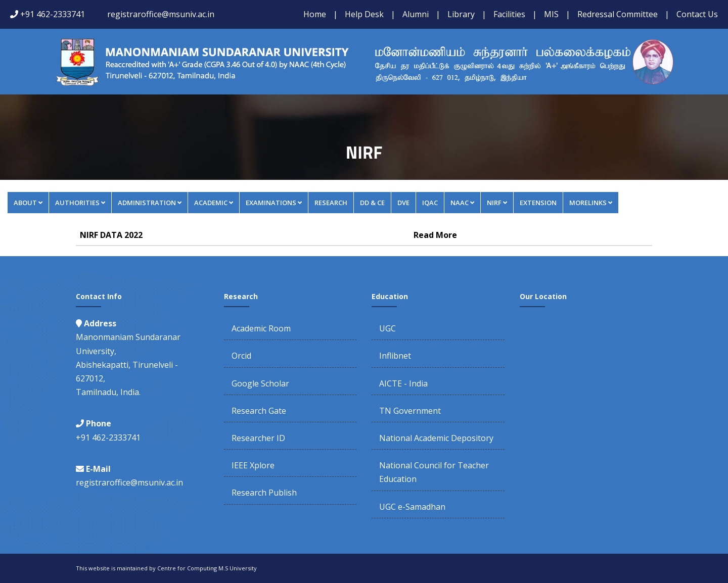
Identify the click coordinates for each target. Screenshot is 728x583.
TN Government (410, 411)
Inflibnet (395, 356)
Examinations (274, 203)
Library (461, 14)
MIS (551, 14)
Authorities (80, 203)
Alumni (416, 14)
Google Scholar (260, 383)
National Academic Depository (436, 438)
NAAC (462, 203)
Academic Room (261, 328)
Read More (435, 235)
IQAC (430, 203)
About (28, 203)
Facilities (509, 14)
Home (315, 14)
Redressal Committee (618, 14)
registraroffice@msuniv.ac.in (161, 14)
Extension (538, 203)
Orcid (241, 356)
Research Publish (264, 493)
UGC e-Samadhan (412, 507)
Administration (150, 203)
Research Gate (259, 411)
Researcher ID (258, 438)
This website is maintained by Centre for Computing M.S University (166, 568)
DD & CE (372, 203)
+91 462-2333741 (53, 14)
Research (331, 203)
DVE (403, 203)
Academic (214, 203)
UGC (388, 328)
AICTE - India (403, 383)
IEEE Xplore (253, 465)
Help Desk (364, 14)
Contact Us (697, 14)
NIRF (497, 203)
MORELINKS (591, 203)
